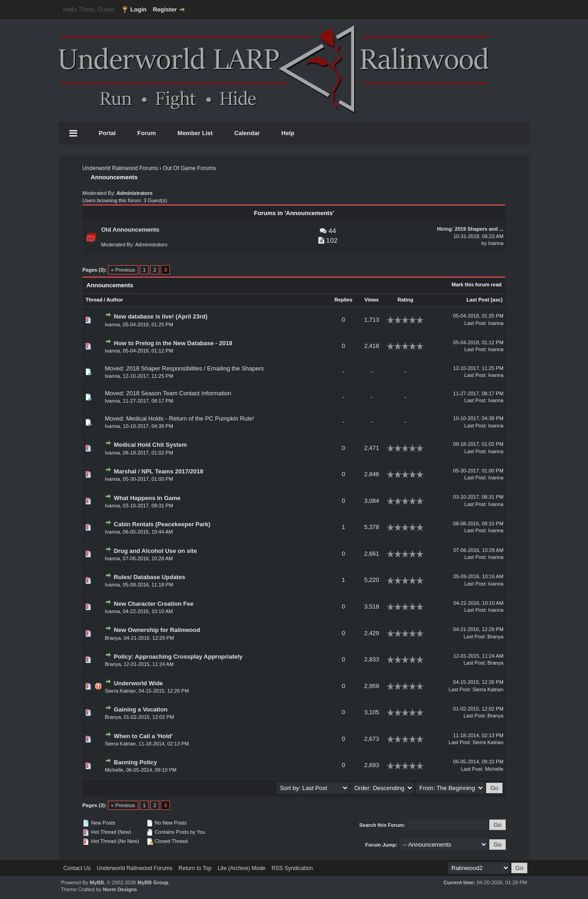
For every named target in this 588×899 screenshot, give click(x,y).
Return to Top (195, 868)
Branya (113, 638)
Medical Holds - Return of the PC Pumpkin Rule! (190, 418)
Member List (195, 133)
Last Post (478, 300)
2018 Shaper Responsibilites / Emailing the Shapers (195, 368)
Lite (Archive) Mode (242, 868)
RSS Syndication (292, 868)
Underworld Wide (139, 683)
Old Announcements (130, 230)
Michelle (494, 769)
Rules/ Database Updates (150, 577)
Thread (94, 300)
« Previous (123, 270)
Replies (343, 300)
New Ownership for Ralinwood (157, 630)
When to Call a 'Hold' (143, 736)
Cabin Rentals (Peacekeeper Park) (162, 524)
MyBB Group (153, 882)
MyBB (97, 882)
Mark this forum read (477, 284)
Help (288, 133)
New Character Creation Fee (154, 604)
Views (372, 300)
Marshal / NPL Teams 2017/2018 (159, 471)
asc (497, 300)
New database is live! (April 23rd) (161, 316)
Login (139, 9)
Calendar (247, 133)
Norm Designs (120, 889)
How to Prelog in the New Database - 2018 (173, 343)
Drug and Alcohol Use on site (155, 551)
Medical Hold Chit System (150, 445)
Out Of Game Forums (189, 168)
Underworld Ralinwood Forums (120, 168)
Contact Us (77, 868)
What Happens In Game (147, 498)
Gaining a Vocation (141, 709)
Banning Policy (136, 762)
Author (115, 300)
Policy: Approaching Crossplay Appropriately (178, 657)
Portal (107, 133)
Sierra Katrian (120, 691)
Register (165, 9)
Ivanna (496, 243)
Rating (405, 300)
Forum (147, 133)
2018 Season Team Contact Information (178, 393)
